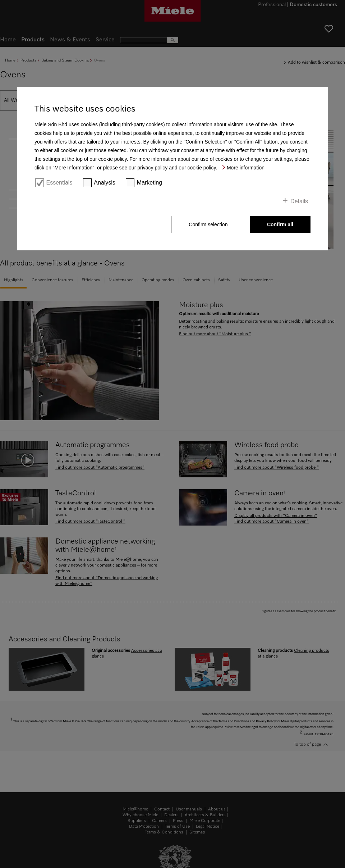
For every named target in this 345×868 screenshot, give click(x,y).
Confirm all (280, 224)
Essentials (59, 183)
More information (246, 168)
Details (299, 201)
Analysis (105, 183)
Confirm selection (208, 224)
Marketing (149, 183)
